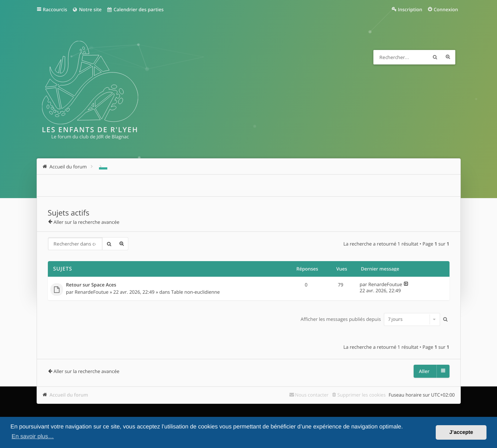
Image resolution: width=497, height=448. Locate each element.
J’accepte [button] (461, 432)
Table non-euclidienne (195, 292)
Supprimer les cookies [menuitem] (362, 395)
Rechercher (435, 57)
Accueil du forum (69, 395)
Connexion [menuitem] (446, 9)
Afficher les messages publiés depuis (370, 319)
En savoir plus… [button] (33, 437)
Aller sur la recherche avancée (87, 222)
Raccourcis (55, 9)
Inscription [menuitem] (410, 9)
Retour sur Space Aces (91, 285)
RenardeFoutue (92, 292)
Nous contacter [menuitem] (312, 395)
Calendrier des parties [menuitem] (135, 9)
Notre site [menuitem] (87, 9)
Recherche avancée (448, 57)
